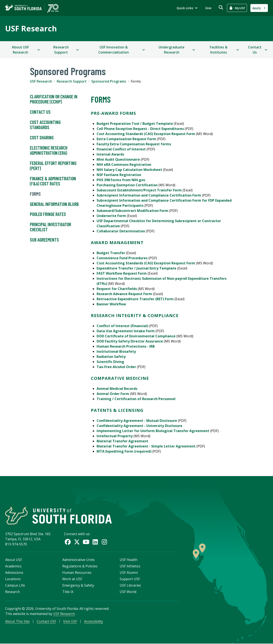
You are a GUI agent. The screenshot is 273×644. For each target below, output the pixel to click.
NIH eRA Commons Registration (124, 165)
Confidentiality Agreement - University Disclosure (139, 426)
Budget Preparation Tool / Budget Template (135, 124)
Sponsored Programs (109, 81)
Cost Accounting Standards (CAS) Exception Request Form (146, 134)
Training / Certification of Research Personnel (136, 399)
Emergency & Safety (78, 586)
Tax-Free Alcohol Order (116, 367)
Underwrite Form (111, 216)
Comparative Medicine (120, 378)
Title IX (68, 592)
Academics (13, 567)
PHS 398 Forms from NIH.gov (121, 180)
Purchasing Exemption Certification (127, 185)
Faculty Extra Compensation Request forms (134, 144)
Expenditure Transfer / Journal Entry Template (136, 268)
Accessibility (94, 622)
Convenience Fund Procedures (122, 258)
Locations (13, 579)
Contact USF (46, 622)
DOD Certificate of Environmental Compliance (136, 336)
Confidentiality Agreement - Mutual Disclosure (137, 421)
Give (208, 8)
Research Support (72, 81)
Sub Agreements (44, 240)
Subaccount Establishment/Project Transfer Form (139, 190)
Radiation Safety (111, 357)
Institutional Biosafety (116, 351)
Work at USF (72, 579)
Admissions (14, 573)
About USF (14, 560)
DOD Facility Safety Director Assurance (130, 341)
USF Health (129, 560)
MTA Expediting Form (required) (124, 451)
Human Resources (77, 573)
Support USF (130, 579)
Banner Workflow (111, 304)
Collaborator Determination (121, 231)
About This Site (17, 622)
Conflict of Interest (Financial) (122, 326)
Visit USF (70, 622)
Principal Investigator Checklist (50, 227)
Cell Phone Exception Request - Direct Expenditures (140, 129)
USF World (128, 592)
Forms (35, 194)
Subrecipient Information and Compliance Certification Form (149, 195)
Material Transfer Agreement (122, 441)
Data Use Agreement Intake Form (126, 331)
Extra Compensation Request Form (126, 139)
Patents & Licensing (117, 410)
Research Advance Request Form (124, 294)
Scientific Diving (110, 362)
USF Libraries (130, 586)
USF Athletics (130, 567)
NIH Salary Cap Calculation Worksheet (129, 170)
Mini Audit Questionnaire (118, 159)
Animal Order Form (113, 394)
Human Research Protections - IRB (126, 346)
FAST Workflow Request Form (122, 273)
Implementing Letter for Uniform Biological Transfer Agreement (153, 431)
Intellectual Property (115, 436)
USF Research (31, 28)
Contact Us (40, 112)
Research (12, 592)
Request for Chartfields (117, 289)
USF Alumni (129, 573)
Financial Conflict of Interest (121, 149)
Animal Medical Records (117, 389)
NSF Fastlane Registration (119, 175)
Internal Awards (110, 154)
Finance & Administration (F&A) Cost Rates (53, 181)
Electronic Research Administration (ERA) (49, 150)
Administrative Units (78, 560)
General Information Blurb (54, 204)
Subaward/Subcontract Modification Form (132, 211)
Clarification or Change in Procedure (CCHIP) (54, 99)
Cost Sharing (42, 138)
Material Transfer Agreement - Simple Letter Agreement (146, 446)
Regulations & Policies (80, 567)
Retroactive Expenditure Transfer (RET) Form (135, 299)
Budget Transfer (111, 253)
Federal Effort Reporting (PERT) (53, 166)
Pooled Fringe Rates (48, 214)
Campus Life (15, 586)
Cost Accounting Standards (45, 125)
